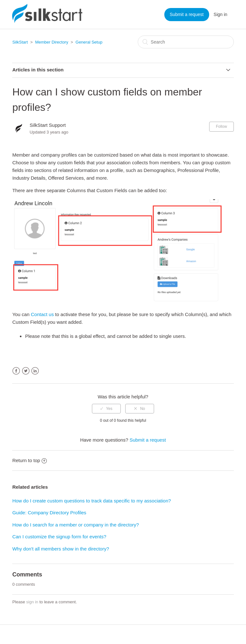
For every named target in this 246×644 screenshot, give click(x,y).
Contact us (42, 314)
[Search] (186, 42)
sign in (32, 602)
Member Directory (52, 42)
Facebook (16, 371)
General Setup (89, 42)
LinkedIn (35, 371)
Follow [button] (221, 126)
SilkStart (20, 42)
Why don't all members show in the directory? (61, 549)
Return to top (29, 460)
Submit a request (187, 14)
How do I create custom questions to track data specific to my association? (91, 501)
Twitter (26, 371)
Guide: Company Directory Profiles (49, 513)
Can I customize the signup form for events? (59, 537)
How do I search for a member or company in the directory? (75, 525)
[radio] (106, 409)
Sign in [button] (221, 14)
